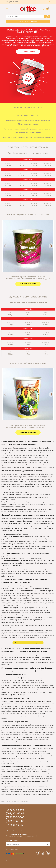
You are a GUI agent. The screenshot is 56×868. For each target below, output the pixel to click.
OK (47, 844)
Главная (4, 802)
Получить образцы (28, 52)
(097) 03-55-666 (15, 817)
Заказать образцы (28, 284)
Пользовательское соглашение (15, 861)
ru (45, 2)
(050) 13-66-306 (15, 821)
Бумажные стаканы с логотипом (18, 802)
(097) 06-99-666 (15, 825)
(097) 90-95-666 (12, 2)
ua (49, 2)
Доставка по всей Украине (18, 834)
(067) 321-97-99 (15, 814)
